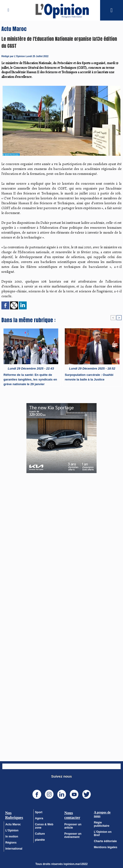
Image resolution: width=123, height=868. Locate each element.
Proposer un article (73, 826)
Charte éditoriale (105, 835)
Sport (39, 812)
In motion (12, 837)
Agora (39, 818)
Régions (11, 843)
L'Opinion (12, 830)
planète (40, 840)
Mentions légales (105, 841)
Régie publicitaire (106, 823)
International (14, 849)
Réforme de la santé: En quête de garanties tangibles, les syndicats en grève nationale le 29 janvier (30, 379)
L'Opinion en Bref (106, 829)
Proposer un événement (73, 835)
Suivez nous (61, 776)
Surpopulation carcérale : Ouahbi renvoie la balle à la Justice (89, 377)
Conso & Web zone (44, 826)
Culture (40, 834)
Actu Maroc (13, 824)
